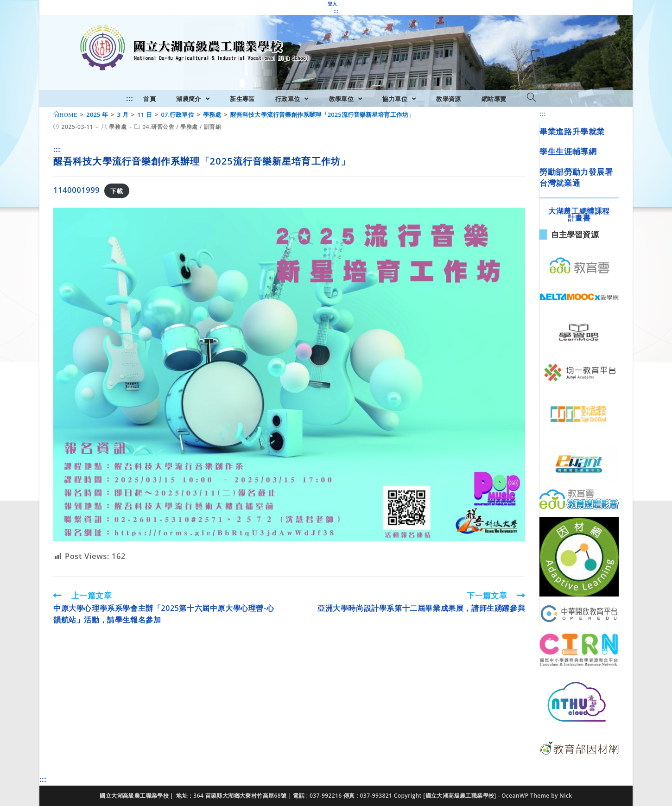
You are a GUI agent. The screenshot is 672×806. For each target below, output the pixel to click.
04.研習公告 (158, 127)
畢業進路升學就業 (572, 131)
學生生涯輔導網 (568, 151)
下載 (117, 190)
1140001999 (76, 190)
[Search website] (531, 98)
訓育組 (213, 127)
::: (336, 11)
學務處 (118, 127)
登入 (333, 4)
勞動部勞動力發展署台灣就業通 (576, 177)
